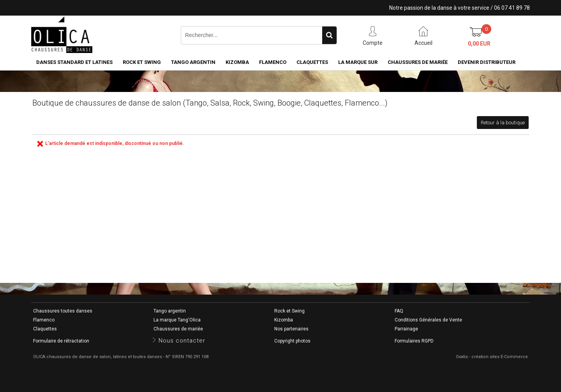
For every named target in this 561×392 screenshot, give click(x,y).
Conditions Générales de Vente (428, 320)
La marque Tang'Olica (177, 320)
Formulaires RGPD (414, 341)
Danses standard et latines (74, 62)
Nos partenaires (291, 329)
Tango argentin (193, 62)
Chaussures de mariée (418, 62)
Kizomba (237, 62)
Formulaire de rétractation (61, 341)
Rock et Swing (142, 62)
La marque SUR (358, 62)
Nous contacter (182, 341)
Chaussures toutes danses (63, 311)
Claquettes (312, 62)
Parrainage (406, 329)
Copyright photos (292, 341)
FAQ (399, 311)
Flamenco (273, 62)
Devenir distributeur (487, 62)
